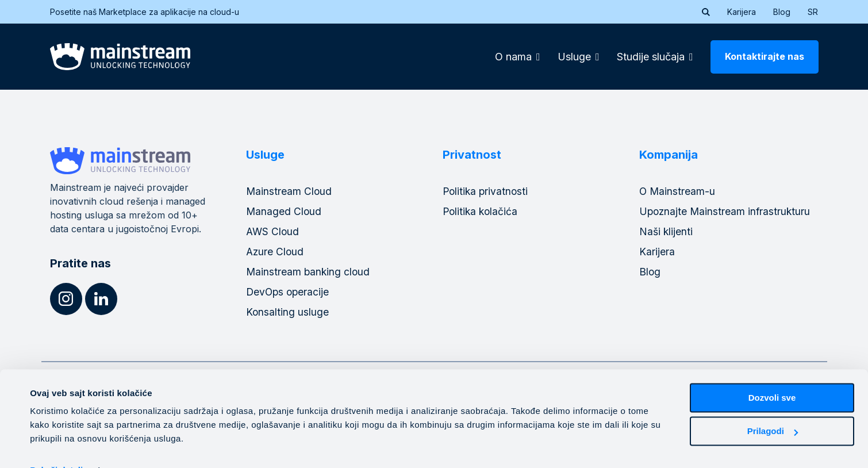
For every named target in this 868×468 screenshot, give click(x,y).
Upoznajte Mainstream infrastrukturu (726, 211)
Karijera (742, 12)
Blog (782, 12)
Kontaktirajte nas (765, 56)
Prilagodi (773, 406)
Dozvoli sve (772, 373)
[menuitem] (813, 12)
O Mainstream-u (678, 191)
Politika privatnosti (487, 191)
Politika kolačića (481, 211)
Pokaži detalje (59, 445)
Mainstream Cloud (289, 191)
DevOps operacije (289, 292)
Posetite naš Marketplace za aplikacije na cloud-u (152, 12)
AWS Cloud (273, 231)
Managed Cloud (284, 211)
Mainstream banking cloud (309, 272)
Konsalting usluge (288, 312)
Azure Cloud (276, 252)
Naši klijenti (667, 231)
